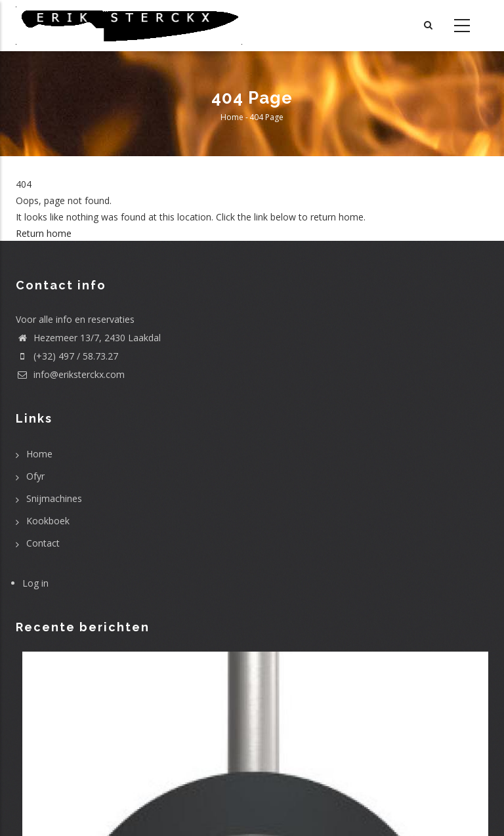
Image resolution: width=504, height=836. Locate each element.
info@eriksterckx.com (70, 374)
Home (232, 117)
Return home (44, 233)
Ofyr (35, 476)
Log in (35, 583)
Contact (43, 543)
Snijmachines (54, 498)
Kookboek (48, 521)
